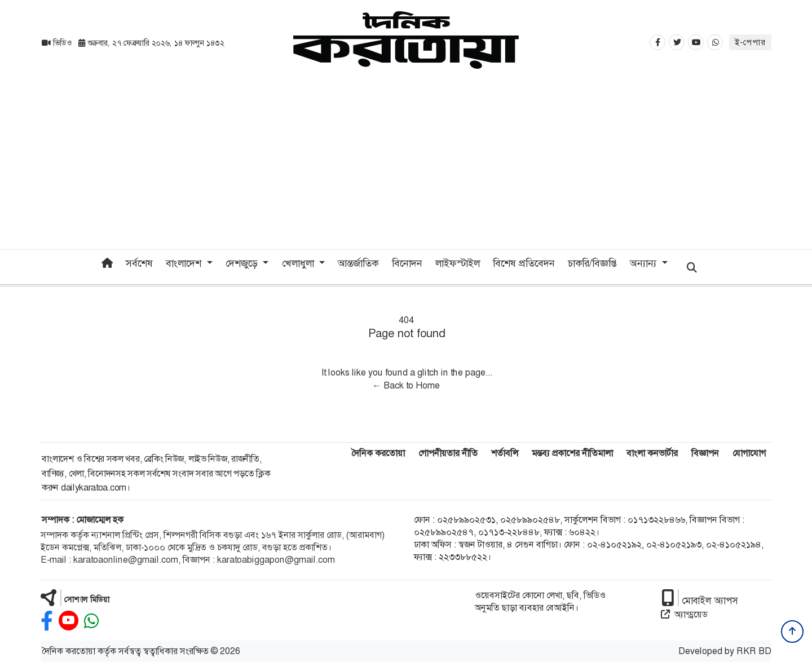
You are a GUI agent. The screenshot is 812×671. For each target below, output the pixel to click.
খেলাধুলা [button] (299, 263)
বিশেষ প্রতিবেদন (524, 263)
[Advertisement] (406, 165)
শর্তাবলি (505, 453)
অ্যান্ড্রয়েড (684, 614)
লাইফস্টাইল (458, 263)
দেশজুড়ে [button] (243, 263)
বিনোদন (407, 263)
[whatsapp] (91, 621)
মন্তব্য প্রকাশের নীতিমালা (572, 453)
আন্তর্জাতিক (358, 263)
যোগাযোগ (749, 453)
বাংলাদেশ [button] (185, 263)
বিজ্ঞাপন (705, 453)
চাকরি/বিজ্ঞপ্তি (592, 263)
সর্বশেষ (139, 263)
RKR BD (754, 651)
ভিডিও (58, 43)
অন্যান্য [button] (645, 263)
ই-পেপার (750, 42)
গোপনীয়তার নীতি (448, 453)
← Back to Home (406, 385)
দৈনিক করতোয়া (378, 453)
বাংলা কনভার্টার (652, 453)
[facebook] (47, 621)
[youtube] (69, 621)
